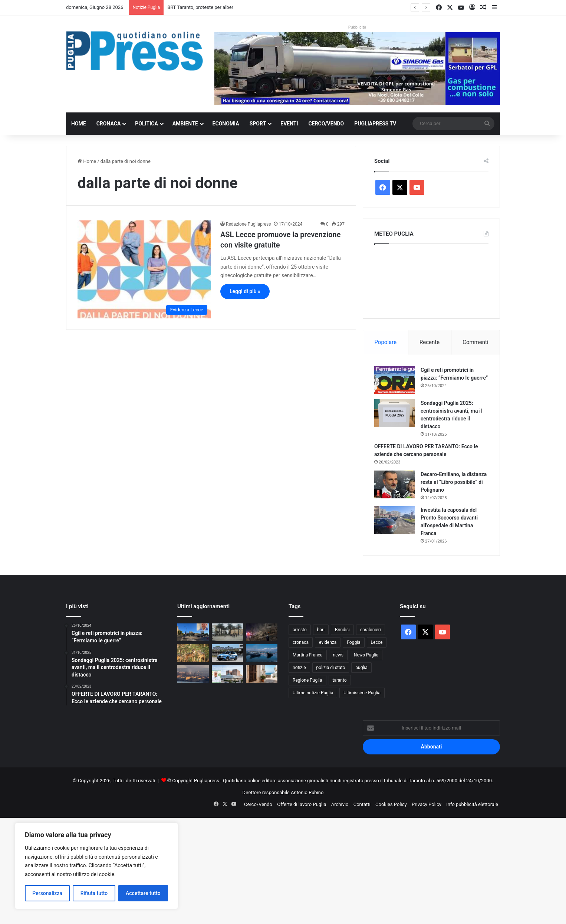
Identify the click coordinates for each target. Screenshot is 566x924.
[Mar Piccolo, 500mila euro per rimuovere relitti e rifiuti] (262, 653)
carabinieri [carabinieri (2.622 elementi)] (371, 630)
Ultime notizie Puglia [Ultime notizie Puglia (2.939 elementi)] (313, 693)
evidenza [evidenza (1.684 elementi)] (328, 642)
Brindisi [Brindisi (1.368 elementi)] (342, 630)
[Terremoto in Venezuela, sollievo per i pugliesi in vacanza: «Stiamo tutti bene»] (262, 632)
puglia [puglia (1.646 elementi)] (361, 668)
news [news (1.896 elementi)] (338, 655)
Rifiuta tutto (94, 893)
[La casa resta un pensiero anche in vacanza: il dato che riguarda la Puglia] (262, 674)
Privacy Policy (427, 804)
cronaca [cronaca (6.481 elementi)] (301, 642)
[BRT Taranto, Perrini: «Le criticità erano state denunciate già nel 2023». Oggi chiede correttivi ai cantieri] (193, 632)
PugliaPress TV (375, 124)
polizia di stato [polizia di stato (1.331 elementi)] (331, 668)
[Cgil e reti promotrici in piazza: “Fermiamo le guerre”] (395, 380)
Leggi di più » (245, 291)
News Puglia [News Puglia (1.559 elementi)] (366, 655)
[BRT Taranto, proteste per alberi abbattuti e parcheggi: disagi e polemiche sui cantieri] (228, 632)
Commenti (475, 342)
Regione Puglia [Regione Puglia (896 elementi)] (307, 680)
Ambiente (185, 124)
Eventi (289, 124)
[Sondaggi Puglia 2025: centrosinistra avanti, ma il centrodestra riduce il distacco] (395, 413)
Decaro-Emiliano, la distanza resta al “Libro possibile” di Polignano (454, 482)
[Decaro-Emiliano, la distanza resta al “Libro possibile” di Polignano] (395, 484)
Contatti (362, 804)
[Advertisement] (223, 870)
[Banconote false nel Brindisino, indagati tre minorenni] (228, 653)
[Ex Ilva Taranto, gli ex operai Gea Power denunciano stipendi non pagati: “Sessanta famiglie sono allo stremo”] (193, 674)
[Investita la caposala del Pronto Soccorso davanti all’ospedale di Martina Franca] (395, 520)
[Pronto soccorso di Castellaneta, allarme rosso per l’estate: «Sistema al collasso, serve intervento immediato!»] (228, 674)
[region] (96, 866)
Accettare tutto (143, 893)
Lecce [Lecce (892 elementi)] (377, 642)
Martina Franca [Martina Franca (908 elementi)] (308, 655)
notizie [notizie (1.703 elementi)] (299, 668)
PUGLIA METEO (431, 279)
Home (79, 124)
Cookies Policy (391, 804)
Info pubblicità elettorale (472, 804)
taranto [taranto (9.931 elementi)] (340, 680)
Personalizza (47, 893)
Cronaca (109, 124)
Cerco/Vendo (326, 124)
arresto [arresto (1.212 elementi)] (300, 630)
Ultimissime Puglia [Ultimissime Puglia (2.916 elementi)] (362, 693)
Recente (430, 342)
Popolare (385, 342)
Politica (146, 124)
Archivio (340, 804)
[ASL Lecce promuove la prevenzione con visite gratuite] (144, 269)
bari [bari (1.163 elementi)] (321, 630)
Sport (258, 124)
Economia (226, 124)
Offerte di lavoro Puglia (302, 804)
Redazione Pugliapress (248, 224)
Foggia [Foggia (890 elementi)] (353, 642)
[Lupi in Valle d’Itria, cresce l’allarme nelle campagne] (193, 653)
